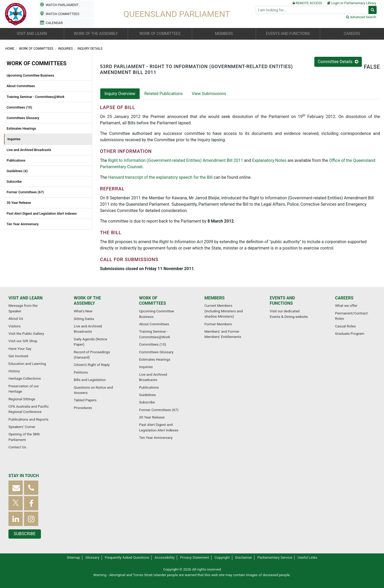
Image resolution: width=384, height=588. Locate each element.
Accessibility (165, 557)
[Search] (312, 10)
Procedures (83, 408)
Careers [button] (352, 34)
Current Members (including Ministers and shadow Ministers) (224, 311)
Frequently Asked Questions (127, 557)
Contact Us (17, 447)
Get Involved (18, 356)
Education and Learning (27, 364)
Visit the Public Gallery (26, 333)
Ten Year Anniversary (23, 224)
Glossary (93, 557)
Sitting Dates (84, 319)
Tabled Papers (85, 400)
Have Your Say (20, 349)
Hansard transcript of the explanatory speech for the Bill (160, 177)
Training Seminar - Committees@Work (35, 97)
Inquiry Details (90, 49)
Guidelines (147, 395)
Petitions (81, 372)
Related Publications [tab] (164, 94)
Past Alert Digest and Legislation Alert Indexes (42, 213)
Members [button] (224, 34)
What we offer (346, 305)
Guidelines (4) (17, 171)
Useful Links (307, 557)
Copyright (222, 557)
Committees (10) (19, 107)
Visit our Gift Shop (23, 341)
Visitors (15, 326)
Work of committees (37, 49)
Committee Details (338, 62)
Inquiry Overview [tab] (120, 94)
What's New (83, 311)
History (14, 371)
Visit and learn (25, 298)
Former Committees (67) (25, 192)
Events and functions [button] (288, 34)
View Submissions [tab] (209, 94)
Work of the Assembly (87, 301)
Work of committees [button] (160, 34)
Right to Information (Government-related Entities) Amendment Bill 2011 (176, 160)
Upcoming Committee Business (30, 75)
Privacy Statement (195, 557)
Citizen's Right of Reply (92, 365)
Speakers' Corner (22, 427)
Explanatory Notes (269, 160)
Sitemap (73, 557)
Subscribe (14, 182)
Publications (16, 160)
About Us (16, 318)
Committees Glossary (23, 118)
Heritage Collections (25, 378)
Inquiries (66, 49)
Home (10, 49)
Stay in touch (24, 476)
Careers (344, 298)
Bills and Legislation (90, 380)
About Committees (21, 86)
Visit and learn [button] (32, 34)
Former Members (218, 324)
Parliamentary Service (275, 557)
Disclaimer (244, 557)
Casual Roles (345, 326)
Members (215, 298)
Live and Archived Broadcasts (29, 150)
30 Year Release (19, 203)
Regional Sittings (22, 399)
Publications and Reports (29, 419)
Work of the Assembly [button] (96, 34)
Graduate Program (350, 333)
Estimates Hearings (21, 128)
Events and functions (282, 301)
